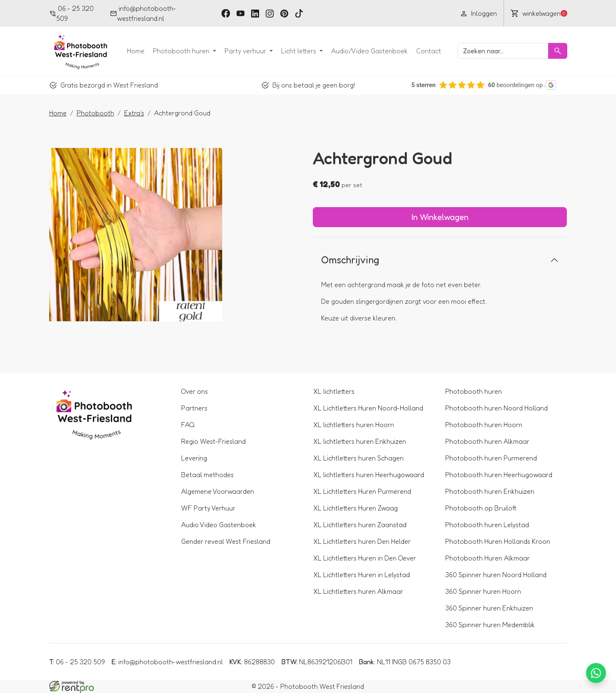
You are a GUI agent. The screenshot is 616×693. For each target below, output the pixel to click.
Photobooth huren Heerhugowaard (499, 475)
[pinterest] (284, 13)
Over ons (195, 391)
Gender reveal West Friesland (226, 541)
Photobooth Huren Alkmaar (488, 558)
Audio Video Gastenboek (219, 525)
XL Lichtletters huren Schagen (358, 458)
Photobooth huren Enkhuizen (490, 491)
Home (136, 51)
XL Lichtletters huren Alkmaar (358, 591)
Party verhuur (246, 51)
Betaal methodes (207, 475)
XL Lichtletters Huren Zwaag (355, 508)
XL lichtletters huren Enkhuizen (360, 441)
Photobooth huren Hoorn (484, 425)
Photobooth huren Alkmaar (487, 441)
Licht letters (299, 51)
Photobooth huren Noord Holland (496, 408)
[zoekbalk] (503, 51)
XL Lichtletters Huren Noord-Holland (368, 408)
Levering (194, 458)
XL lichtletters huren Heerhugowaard (369, 475)
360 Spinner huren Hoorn (483, 591)
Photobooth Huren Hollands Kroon (498, 541)
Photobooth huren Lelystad (487, 525)
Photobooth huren (182, 51)
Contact (429, 51)
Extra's (134, 113)
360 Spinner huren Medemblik (490, 625)
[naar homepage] (78, 51)
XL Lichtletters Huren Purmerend (362, 491)
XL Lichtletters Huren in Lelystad (362, 575)
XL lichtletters (334, 391)
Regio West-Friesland (213, 441)
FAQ (188, 425)
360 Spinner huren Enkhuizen (489, 608)
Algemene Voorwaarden (218, 491)
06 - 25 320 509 (72, 13)
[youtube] (241, 13)
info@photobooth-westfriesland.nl (143, 13)
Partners (194, 408)
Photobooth (95, 113)
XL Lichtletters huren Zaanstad (360, 525)
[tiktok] (299, 13)
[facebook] (226, 13)
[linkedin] (255, 13)
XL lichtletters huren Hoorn (354, 425)
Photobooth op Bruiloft (481, 508)
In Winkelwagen (440, 217)
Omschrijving (350, 260)
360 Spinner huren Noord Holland (496, 575)
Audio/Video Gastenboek (369, 51)
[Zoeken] (557, 51)
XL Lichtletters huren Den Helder (362, 541)
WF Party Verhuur (208, 508)
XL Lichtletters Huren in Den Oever (365, 558)
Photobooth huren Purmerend (491, 458)
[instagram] (270, 13)
